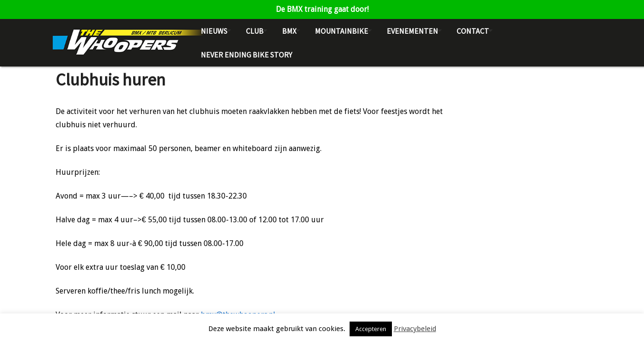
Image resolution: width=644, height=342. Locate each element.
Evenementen (412, 31)
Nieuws (214, 31)
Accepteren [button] (371, 329)
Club (255, 31)
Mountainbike (342, 31)
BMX (289, 31)
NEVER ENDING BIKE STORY (246, 55)
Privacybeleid (415, 329)
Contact (473, 31)
